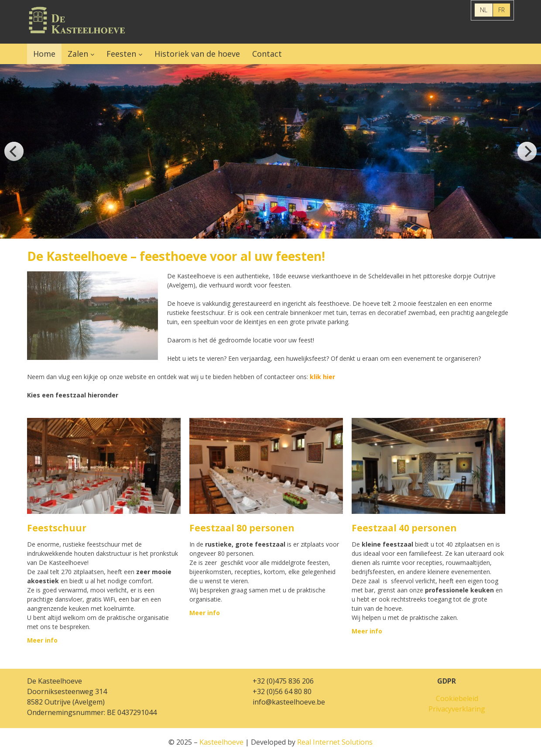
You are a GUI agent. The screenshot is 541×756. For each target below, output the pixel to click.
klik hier (322, 377)
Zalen (78, 54)
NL (484, 10)
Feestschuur (57, 528)
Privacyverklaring (457, 709)
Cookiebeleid (457, 698)
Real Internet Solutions (335, 742)
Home (44, 54)
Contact (267, 54)
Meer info (42, 640)
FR (502, 10)
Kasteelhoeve (77, 22)
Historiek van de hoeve (197, 54)
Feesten (121, 54)
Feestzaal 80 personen (242, 528)
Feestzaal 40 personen (404, 528)
